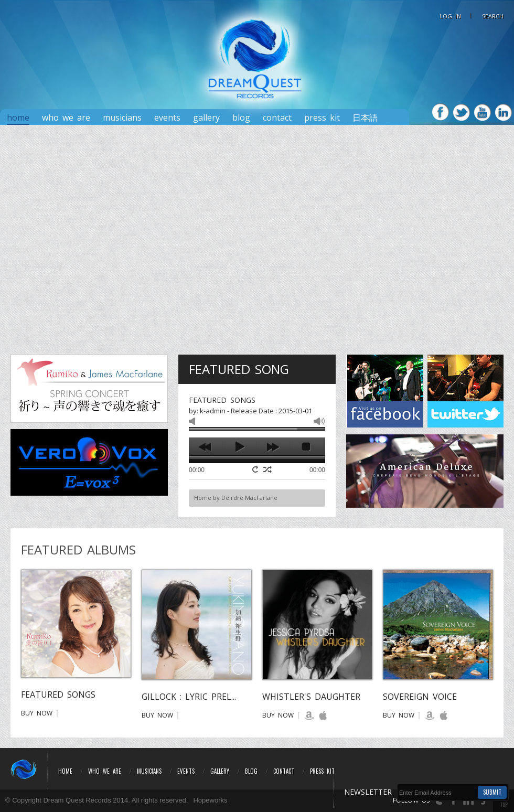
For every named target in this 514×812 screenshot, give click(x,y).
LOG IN (450, 16)
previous (206, 447)
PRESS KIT (322, 118)
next (273, 447)
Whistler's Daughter (311, 697)
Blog (241, 118)
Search (493, 16)
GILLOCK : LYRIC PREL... (189, 697)
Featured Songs (58, 695)
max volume (319, 421)
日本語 (365, 118)
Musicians (122, 118)
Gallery (206, 118)
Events (167, 118)
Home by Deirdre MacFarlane (236, 498)
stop (307, 447)
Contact (277, 118)
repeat (256, 469)
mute (194, 421)
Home (18, 118)
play (239, 447)
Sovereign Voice (420, 697)
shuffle (267, 469)
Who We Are (66, 118)
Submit (492, 792)
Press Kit (322, 771)
